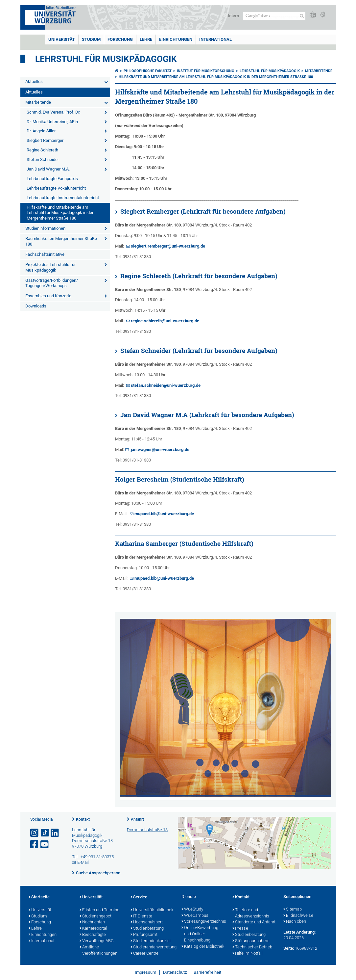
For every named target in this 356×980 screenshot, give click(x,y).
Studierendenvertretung (153, 947)
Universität (62, 39)
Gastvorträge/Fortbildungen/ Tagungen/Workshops (52, 283)
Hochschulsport (147, 922)
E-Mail (83, 862)
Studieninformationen (45, 228)
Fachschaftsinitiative (45, 254)
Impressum (145, 972)
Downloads (36, 306)
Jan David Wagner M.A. (48, 169)
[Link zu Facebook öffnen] (35, 845)
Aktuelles (34, 81)
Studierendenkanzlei (151, 941)
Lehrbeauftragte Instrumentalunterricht (63, 198)
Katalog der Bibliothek (203, 947)
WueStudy (192, 910)
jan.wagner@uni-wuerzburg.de (160, 450)
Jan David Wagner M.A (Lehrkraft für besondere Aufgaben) (207, 415)
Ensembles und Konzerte (48, 296)
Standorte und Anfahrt (254, 922)
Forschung (120, 39)
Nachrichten (92, 922)
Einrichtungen (176, 39)
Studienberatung (147, 929)
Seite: (289, 948)
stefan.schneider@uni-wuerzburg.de (166, 385)
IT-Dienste (141, 916)
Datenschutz (175, 972)
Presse (240, 929)
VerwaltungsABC (96, 941)
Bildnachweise (298, 916)
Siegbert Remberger (45, 140)
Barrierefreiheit (207, 972)
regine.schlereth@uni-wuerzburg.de (165, 321)
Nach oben (295, 922)
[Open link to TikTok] (45, 833)
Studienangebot (95, 916)
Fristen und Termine (99, 910)
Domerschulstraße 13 (147, 830)
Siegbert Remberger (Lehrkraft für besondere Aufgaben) (203, 211)
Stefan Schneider (43, 159)
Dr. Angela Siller (41, 131)
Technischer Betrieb (252, 947)
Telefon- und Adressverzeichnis (251, 913)
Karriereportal (93, 929)
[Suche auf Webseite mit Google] (274, 16)
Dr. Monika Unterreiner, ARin (52, 122)
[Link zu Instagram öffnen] (35, 833)
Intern (233, 16)
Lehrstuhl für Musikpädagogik (106, 59)
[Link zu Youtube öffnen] (45, 845)
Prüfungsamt (144, 935)
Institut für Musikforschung (206, 71)
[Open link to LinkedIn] (55, 833)
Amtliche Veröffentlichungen (98, 951)
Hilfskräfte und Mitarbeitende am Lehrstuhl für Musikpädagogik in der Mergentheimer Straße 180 (60, 213)
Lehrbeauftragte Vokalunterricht (56, 188)
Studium (91, 39)
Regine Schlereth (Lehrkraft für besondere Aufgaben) (199, 276)
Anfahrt (137, 819)
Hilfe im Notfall (248, 954)
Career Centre (144, 954)
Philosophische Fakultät (148, 71)
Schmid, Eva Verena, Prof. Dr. (53, 112)
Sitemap (293, 910)
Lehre (146, 39)
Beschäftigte (93, 935)
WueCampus (195, 916)
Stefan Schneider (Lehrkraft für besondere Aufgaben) (199, 351)
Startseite (39, 897)
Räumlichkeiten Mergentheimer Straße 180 (61, 241)
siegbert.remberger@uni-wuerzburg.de (168, 246)
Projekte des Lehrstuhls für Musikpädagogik (50, 267)
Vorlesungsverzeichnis (204, 922)
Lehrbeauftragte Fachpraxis (52, 179)
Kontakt (83, 819)
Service (139, 897)
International (215, 39)
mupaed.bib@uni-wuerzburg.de (164, 514)
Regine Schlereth (42, 150)
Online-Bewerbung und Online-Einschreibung (200, 934)
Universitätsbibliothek (152, 910)
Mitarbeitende (38, 102)
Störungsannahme (251, 941)
